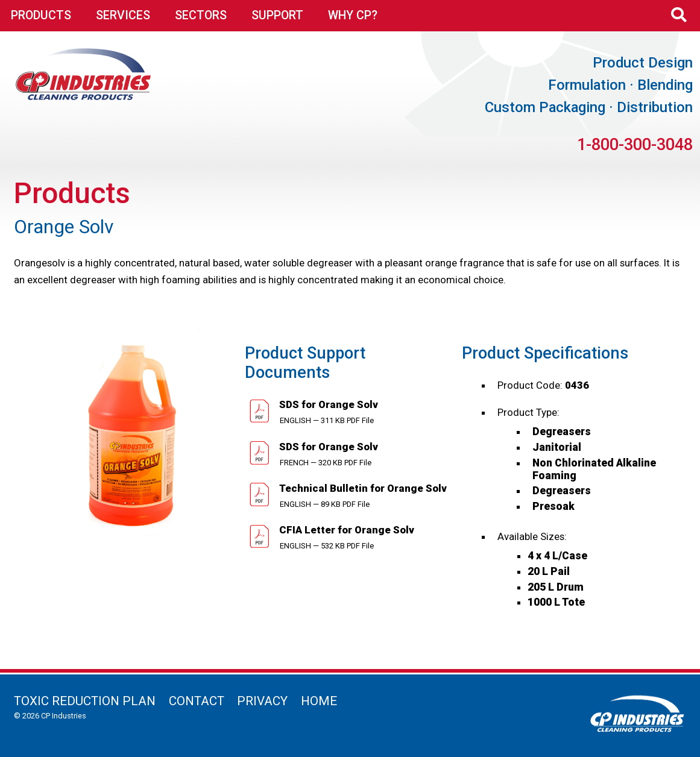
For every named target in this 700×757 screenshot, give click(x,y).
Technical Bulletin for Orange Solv (362, 488)
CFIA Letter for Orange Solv (345, 530)
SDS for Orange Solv (327, 404)
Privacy (262, 701)
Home (319, 701)
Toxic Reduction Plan (85, 701)
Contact (197, 701)
